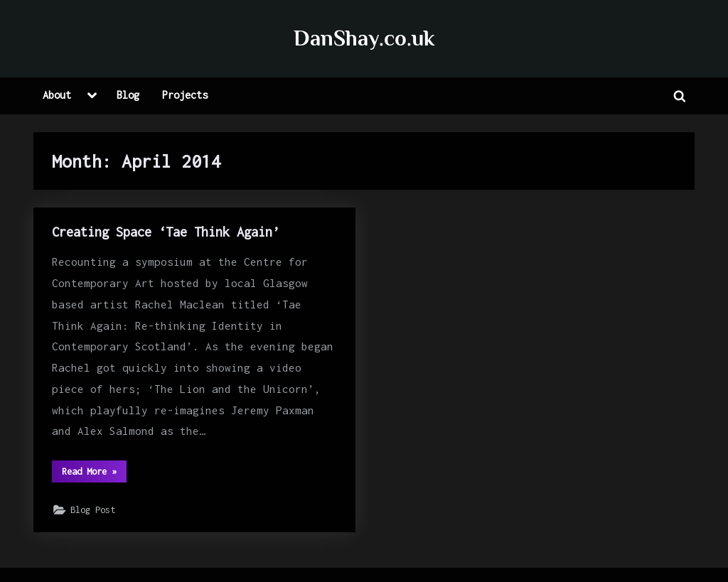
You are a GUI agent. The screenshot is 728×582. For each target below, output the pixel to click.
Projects (185, 95)
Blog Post (93, 510)
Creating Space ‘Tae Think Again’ (166, 232)
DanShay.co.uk (364, 38)
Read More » (94, 474)
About (57, 95)
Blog (128, 95)
